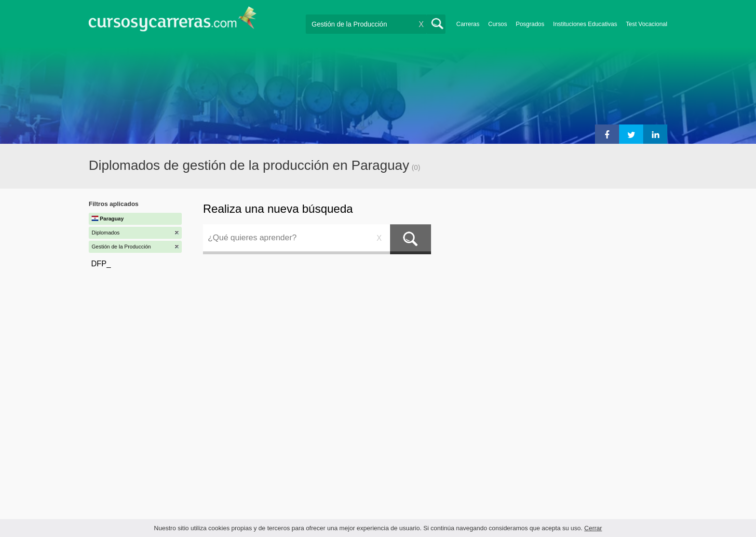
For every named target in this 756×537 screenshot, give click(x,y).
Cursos (497, 24)
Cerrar (593, 528)
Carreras (468, 24)
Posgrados (530, 24)
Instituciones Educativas (585, 24)
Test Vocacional (647, 24)
